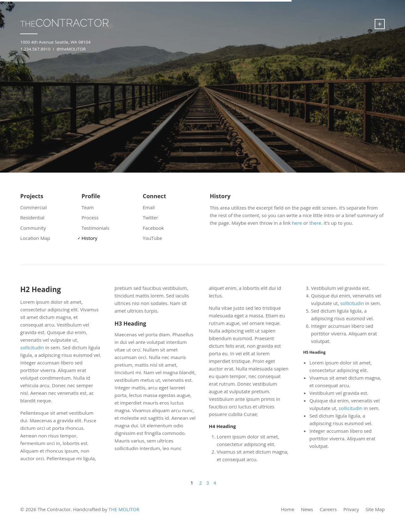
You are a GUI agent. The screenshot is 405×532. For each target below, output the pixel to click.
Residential (32, 217)
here (297, 223)
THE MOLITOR (124, 509)
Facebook (153, 228)
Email (149, 207)
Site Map (375, 509)
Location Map (35, 238)
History (89, 238)
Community (33, 228)
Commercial (33, 207)
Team (88, 207)
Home (287, 509)
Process (90, 217)
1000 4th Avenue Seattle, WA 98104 (55, 42)
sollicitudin (32, 347)
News (307, 509)
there (315, 223)
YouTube (153, 238)
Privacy (351, 509)
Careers (328, 509)
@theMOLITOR (71, 49)
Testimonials (95, 228)
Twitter (151, 217)
